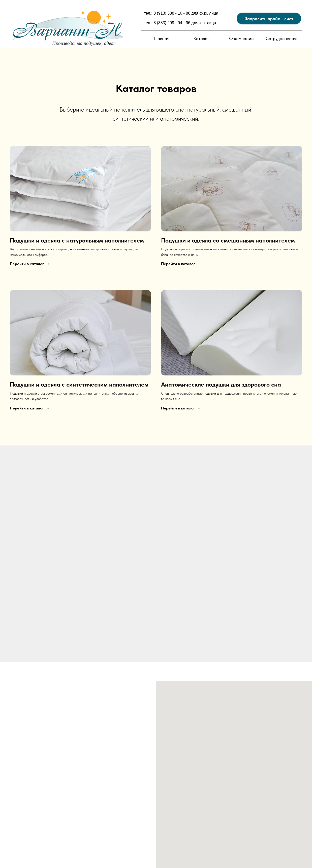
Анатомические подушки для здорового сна (221, 384)
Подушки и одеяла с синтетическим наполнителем (79, 384)
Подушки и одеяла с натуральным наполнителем (77, 240)
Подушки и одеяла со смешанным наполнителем (228, 240)
